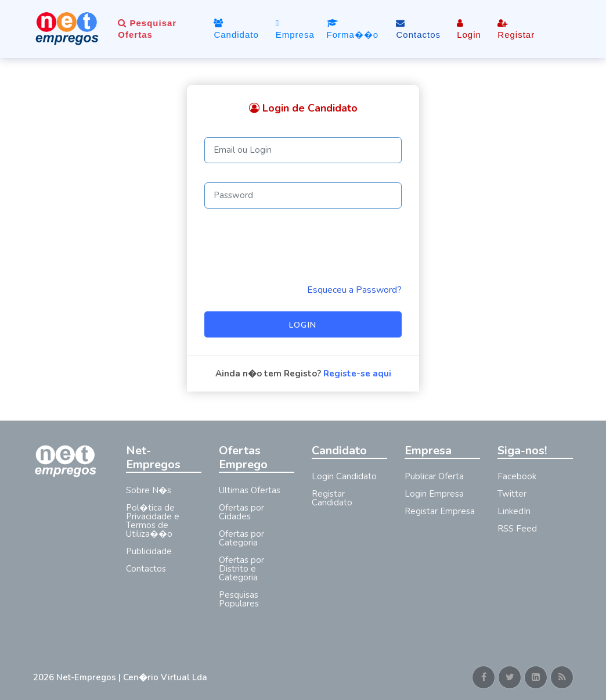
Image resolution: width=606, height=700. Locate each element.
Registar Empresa (440, 511)
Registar (516, 29)
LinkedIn (514, 511)
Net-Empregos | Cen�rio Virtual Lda (132, 677)
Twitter (512, 494)
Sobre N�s (149, 490)
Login (469, 29)
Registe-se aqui (357, 374)
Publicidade (149, 551)
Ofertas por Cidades (241, 512)
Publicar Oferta (434, 476)
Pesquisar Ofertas (147, 29)
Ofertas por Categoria (241, 538)
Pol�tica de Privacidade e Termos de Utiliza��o (153, 521)
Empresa (295, 29)
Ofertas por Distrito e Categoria (241, 569)
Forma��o (353, 29)
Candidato (236, 29)
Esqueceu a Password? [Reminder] (354, 290)
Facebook (517, 476)
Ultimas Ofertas (250, 490)
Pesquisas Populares (239, 599)
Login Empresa (434, 494)
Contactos (418, 29)
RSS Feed (517, 529)
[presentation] (293, 246)
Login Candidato (344, 476)
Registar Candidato (332, 498)
